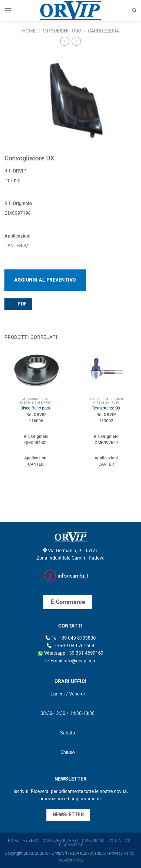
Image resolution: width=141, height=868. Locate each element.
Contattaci (120, 841)
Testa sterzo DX (106, 408)
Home (29, 31)
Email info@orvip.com (71, 661)
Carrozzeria (103, 31)
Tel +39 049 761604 (70, 646)
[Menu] (8, 10)
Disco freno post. (36, 408)
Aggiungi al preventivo (45, 280)
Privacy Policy (122, 853)
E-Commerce (71, 845)
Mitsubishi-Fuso (62, 31)
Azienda (31, 841)
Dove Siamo (93, 841)
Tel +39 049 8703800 (71, 638)
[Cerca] (134, 10)
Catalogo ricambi (60, 841)
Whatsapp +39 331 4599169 (70, 653)
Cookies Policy (70, 860)
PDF (18, 304)
